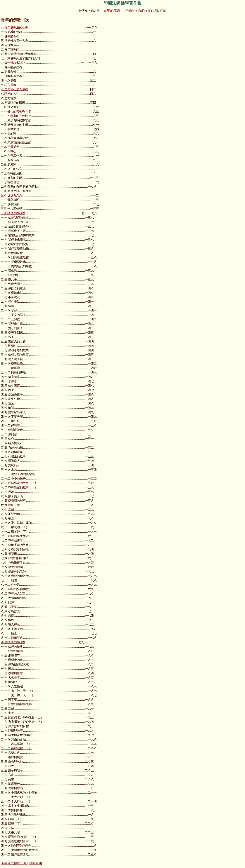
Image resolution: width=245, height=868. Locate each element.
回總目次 (132, 11)
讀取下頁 (145, 11)
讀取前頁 (159, 11)
